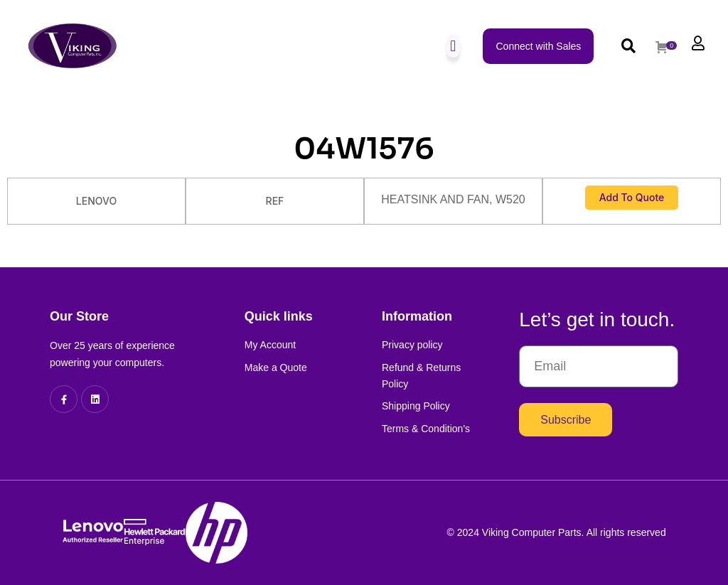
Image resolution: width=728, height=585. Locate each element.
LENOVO (96, 201)
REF (275, 201)
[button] (453, 46)
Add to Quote (632, 197)
